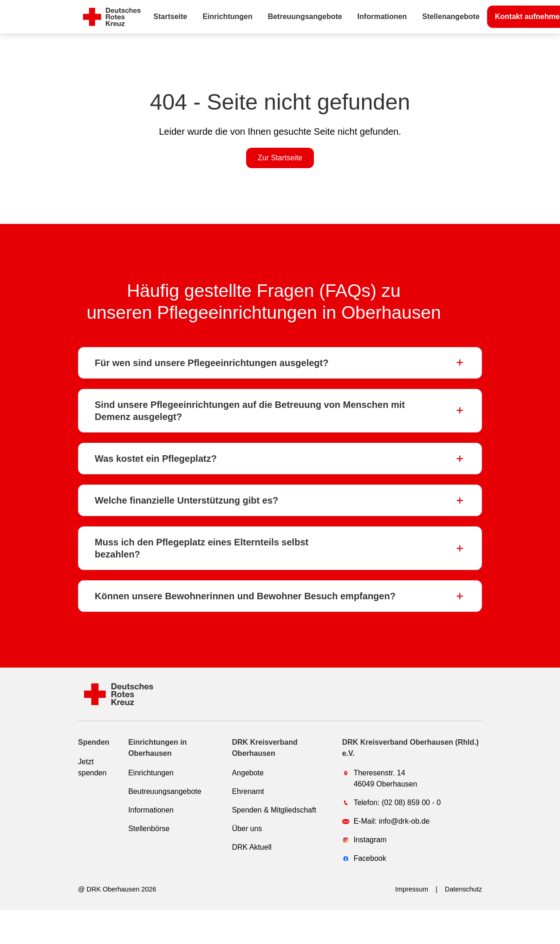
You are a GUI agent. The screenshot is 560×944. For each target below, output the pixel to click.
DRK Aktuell (251, 847)
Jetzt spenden (92, 767)
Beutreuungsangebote (165, 791)
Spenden (94, 742)
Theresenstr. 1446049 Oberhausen (380, 778)
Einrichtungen (228, 16)
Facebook (364, 858)
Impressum (412, 889)
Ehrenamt (248, 791)
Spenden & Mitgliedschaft (274, 810)
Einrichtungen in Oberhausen (157, 748)
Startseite (170, 16)
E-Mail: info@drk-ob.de (386, 821)
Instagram (365, 840)
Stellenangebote (451, 16)
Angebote (248, 773)
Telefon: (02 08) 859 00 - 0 (391, 803)
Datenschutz (463, 889)
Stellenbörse (149, 829)
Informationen (382, 16)
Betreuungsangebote (305, 16)
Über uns (247, 829)
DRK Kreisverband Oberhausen (264, 748)
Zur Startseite (280, 158)
